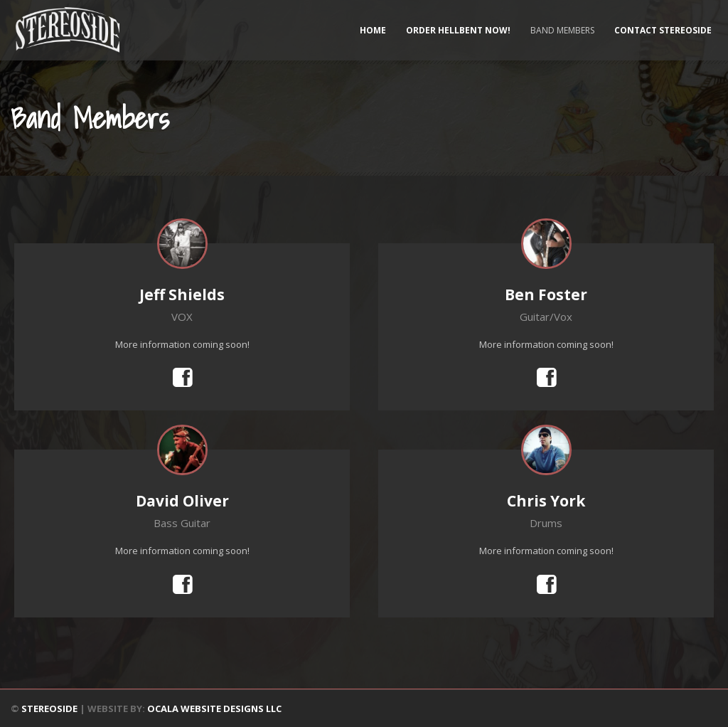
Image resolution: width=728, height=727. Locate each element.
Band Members (562, 30)
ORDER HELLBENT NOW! (458, 30)
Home (373, 30)
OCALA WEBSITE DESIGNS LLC (214, 709)
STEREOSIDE (49, 709)
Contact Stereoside (663, 30)
